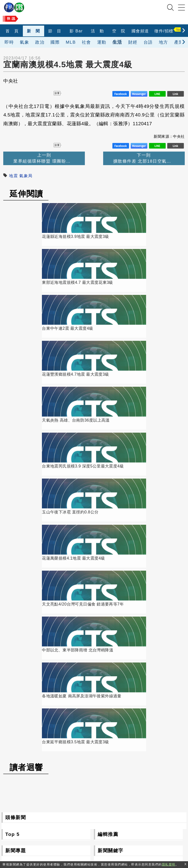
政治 (40, 42)
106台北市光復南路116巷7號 (83, 806)
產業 (179, 42)
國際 (55, 42)
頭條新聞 (16, 463)
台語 (148, 42)
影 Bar (76, 31)
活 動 (98, 31)
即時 (9, 42)
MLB (71, 42)
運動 (102, 42)
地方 (164, 42)
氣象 (24, 42)
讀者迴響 (26, 413)
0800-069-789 (93, 829)
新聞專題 (16, 496)
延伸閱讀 (26, 194)
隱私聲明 (131, 841)
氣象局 (26, 176)
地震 (13, 176)
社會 (86, 42)
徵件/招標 (164, 31)
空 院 (119, 31)
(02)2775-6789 (70, 818)
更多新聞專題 (46, 599)
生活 (117, 42)
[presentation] (184, 30)
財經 (133, 42)
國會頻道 (140, 31)
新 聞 (34, 31)
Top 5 (12, 480)
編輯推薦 (108, 480)
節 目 (55, 31)
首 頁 (12, 31)
